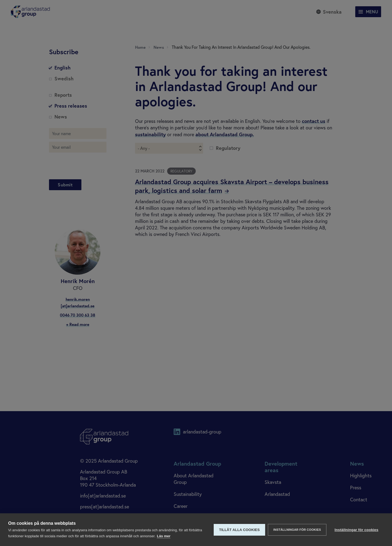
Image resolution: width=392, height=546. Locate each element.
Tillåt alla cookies (239, 530)
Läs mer (164, 536)
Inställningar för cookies (297, 530)
